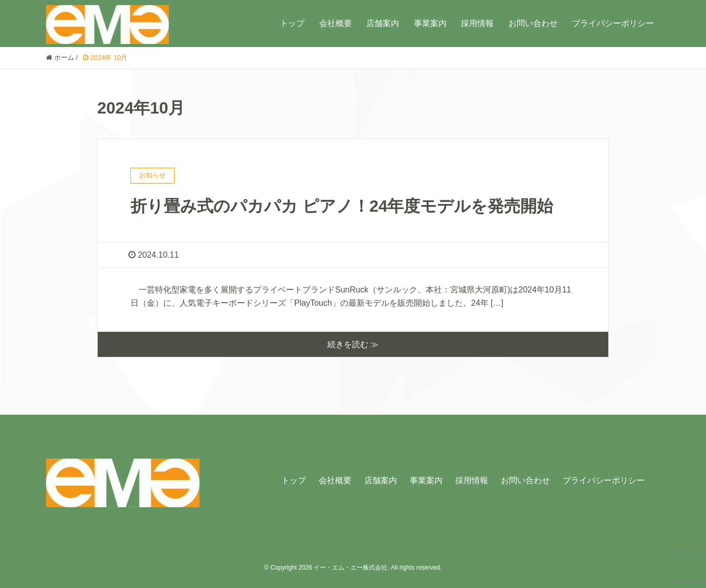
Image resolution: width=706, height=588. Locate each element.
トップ (292, 23)
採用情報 (477, 23)
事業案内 (430, 23)
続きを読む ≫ (353, 344)
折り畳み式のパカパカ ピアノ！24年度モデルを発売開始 (342, 206)
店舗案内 (383, 23)
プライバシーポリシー (613, 23)
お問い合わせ (533, 23)
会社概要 (336, 23)
